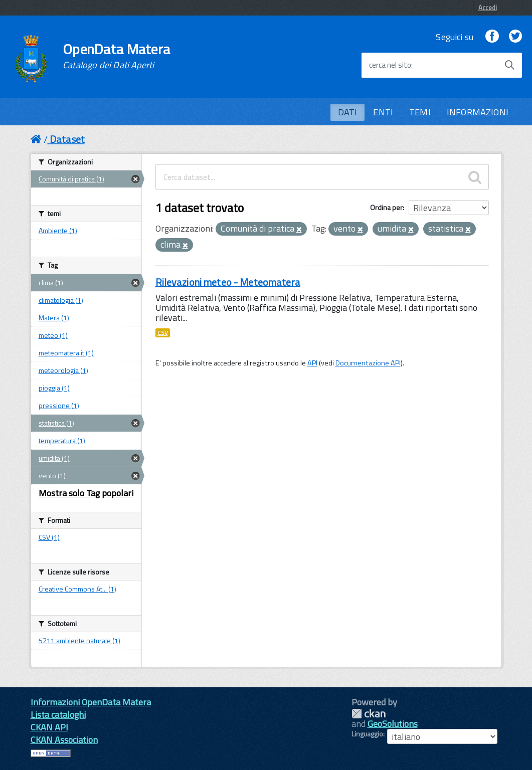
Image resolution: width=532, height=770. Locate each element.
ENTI (383, 112)
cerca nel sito (390, 65)
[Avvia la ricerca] (509, 65)
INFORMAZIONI (478, 112)
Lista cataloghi (58, 715)
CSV (163, 333)
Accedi (488, 8)
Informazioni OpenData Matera (91, 702)
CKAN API (49, 727)
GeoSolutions (393, 724)
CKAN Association (64, 740)
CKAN (369, 714)
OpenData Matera (116, 56)
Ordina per (386, 207)
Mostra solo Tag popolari (86, 493)
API (312, 363)
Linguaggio (367, 734)
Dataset (67, 139)
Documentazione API (368, 363)
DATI (348, 112)
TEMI (420, 112)
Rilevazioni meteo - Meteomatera (228, 282)
